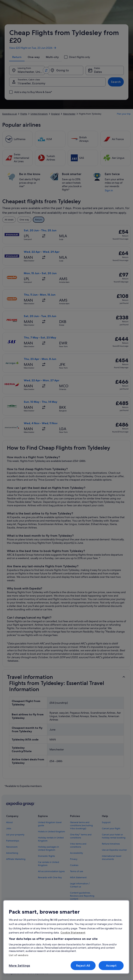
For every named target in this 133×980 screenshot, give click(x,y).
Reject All (83, 966)
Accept (111, 966)
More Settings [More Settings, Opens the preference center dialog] (19, 966)
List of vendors (19, 955)
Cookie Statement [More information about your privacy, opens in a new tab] (73, 933)
